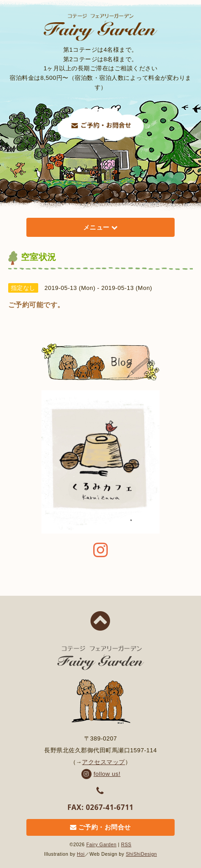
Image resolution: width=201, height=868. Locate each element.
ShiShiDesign (141, 854)
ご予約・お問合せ (100, 828)
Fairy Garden (102, 845)
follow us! (100, 774)
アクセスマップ (103, 762)
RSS (126, 845)
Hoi (81, 854)
